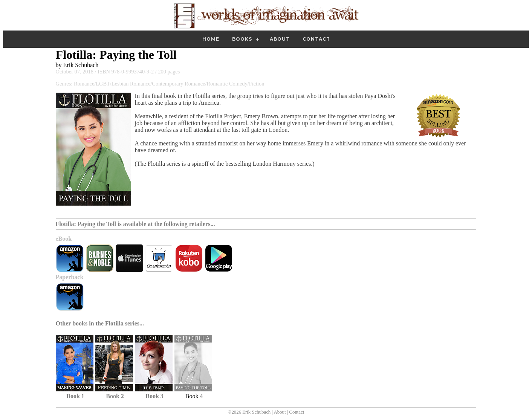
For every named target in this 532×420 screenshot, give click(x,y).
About (280, 39)
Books (242, 39)
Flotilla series (122, 323)
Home (211, 39)
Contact (316, 39)
